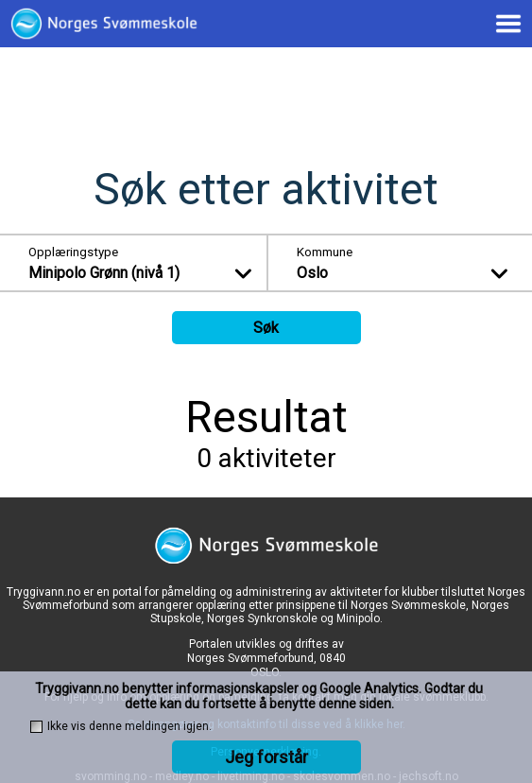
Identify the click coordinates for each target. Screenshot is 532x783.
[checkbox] (36, 727)
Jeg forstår (266, 757)
